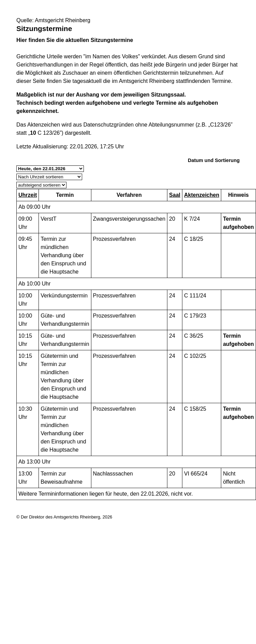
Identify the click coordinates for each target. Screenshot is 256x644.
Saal (175, 195)
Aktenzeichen (202, 195)
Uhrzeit (28, 195)
